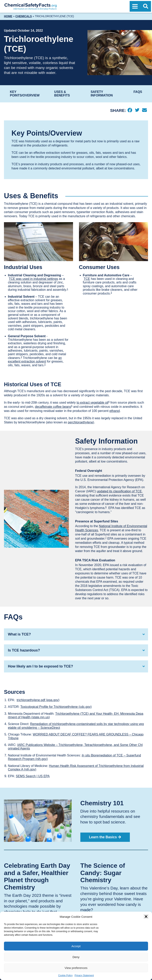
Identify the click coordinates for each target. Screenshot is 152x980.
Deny (76, 957)
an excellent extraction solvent (35, 360)
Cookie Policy (65, 976)
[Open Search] (146, 6)
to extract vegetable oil (92, 403)
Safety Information (102, 94)
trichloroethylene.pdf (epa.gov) (38, 700)
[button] (146, 917)
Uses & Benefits (62, 94)
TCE (87, 279)
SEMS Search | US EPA (33, 776)
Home (8, 16)
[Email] (144, 111)
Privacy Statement (84, 976)
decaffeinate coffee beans (53, 407)
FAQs (138, 92)
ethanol (115, 411)
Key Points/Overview (25, 94)
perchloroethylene (80, 422)
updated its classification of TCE (119, 491)
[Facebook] (130, 111)
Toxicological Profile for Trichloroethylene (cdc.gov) (56, 707)
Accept (76, 946)
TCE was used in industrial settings (33, 279)
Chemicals (24, 16)
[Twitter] (137, 111)
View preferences (76, 968)
